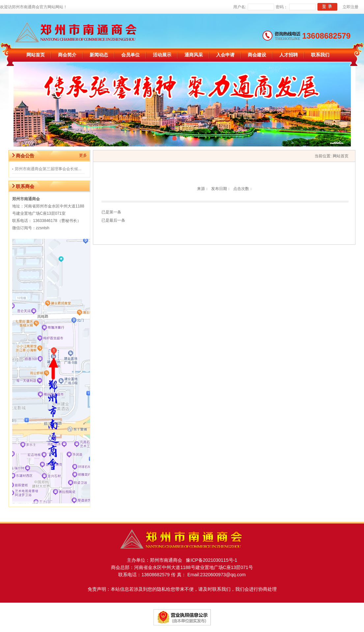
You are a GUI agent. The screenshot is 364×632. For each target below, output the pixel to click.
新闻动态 (99, 55)
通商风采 (194, 55)
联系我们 (320, 55)
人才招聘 (289, 55)
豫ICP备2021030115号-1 (210, 560)
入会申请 (225, 55)
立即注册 (350, 7)
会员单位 (130, 55)
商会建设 (257, 55)
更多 (83, 155)
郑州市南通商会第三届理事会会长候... (48, 169)
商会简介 (67, 55)
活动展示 (162, 55)
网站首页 (36, 55)
